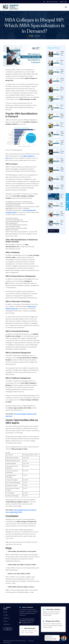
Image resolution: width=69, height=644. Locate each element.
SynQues (8, 642)
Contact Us (7, 624)
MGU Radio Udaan (53, 2)
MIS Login (64, 2)
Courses (6, 615)
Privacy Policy (52, 641)
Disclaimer (61, 641)
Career (5, 621)
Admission (6, 618)
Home (31, 36)
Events (5, 612)
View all (54, 231)
